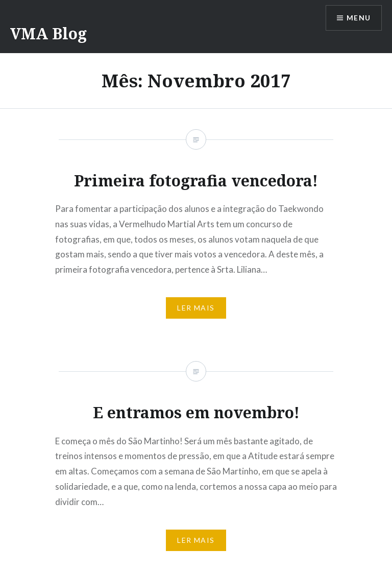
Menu (358, 18)
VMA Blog (48, 33)
